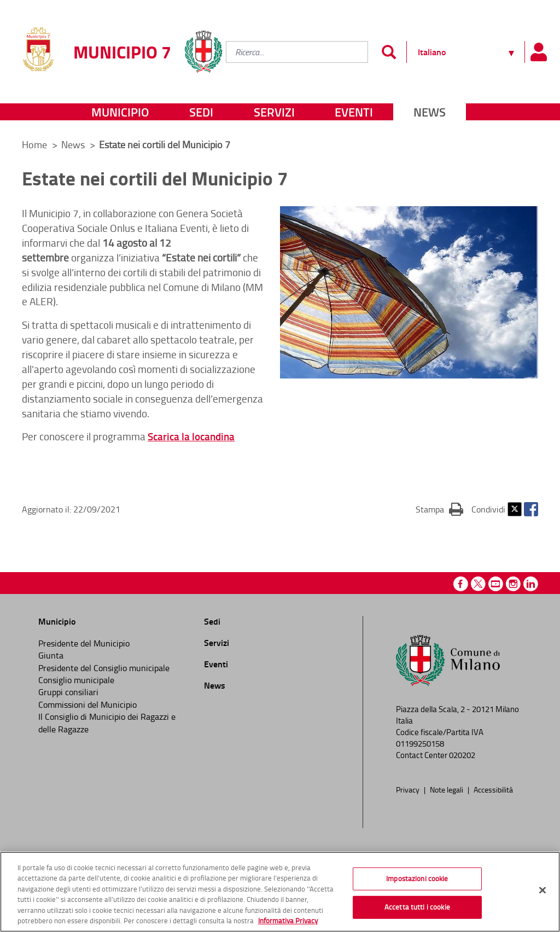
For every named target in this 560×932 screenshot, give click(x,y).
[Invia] (389, 52)
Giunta (51, 655)
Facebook (531, 509)
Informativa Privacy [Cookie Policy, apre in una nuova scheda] (288, 923)
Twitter (515, 509)
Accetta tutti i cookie (417, 909)
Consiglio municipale (76, 680)
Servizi (274, 112)
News (430, 112)
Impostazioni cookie (417, 881)
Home (34, 144)
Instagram (513, 584)
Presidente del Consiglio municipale (104, 668)
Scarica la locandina (191, 436)
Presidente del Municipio (84, 643)
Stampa (439, 509)
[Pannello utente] (538, 52)
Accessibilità (493, 789)
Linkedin (531, 584)
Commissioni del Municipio (87, 704)
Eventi (354, 112)
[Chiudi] (542, 893)
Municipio (120, 112)
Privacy (409, 789)
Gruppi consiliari (68, 692)
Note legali (447, 789)
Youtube (496, 584)
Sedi (201, 112)
